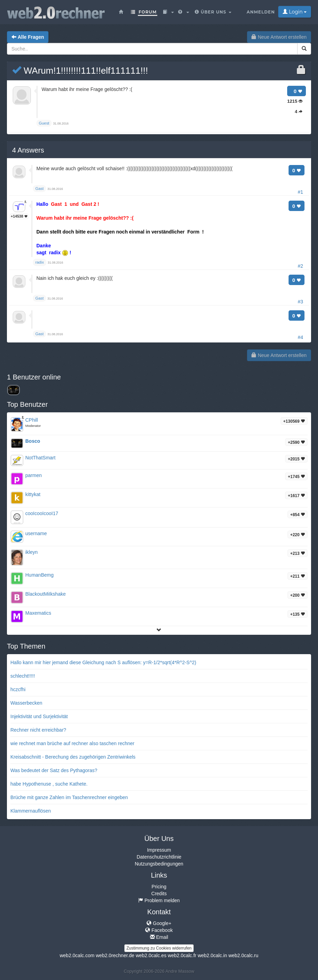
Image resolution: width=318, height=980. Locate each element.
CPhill (32, 420)
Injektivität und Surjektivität (39, 716)
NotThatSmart (40, 458)
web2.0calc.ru (243, 955)
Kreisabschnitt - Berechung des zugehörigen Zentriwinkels (73, 757)
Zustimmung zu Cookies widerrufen (159, 948)
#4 (300, 337)
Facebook (159, 930)
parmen (33, 475)
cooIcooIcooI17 (42, 513)
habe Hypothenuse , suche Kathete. (49, 784)
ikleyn (32, 552)
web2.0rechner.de (115, 955)
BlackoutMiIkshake (46, 594)
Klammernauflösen (31, 811)
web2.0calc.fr (182, 955)
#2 (300, 266)
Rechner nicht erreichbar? (38, 730)
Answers (28, 150)
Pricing (159, 887)
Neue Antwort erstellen (279, 37)
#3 (300, 302)
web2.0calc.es (151, 955)
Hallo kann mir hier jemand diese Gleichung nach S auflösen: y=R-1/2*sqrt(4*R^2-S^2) (103, 662)
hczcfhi (18, 689)
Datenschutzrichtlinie (159, 857)
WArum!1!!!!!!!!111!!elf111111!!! (80, 71)
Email (159, 937)
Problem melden (159, 900)
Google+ (159, 923)
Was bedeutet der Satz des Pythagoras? (54, 770)
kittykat (33, 494)
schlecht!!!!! (23, 676)
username (36, 533)
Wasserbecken (26, 703)
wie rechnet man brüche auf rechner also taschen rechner (72, 743)
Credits (159, 894)
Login (295, 12)
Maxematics (38, 613)
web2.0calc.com (77, 955)
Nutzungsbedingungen (159, 864)
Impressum (159, 850)
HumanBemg (39, 575)
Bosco (33, 441)
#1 (300, 192)
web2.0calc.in (213, 955)
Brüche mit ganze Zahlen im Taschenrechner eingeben (69, 797)
